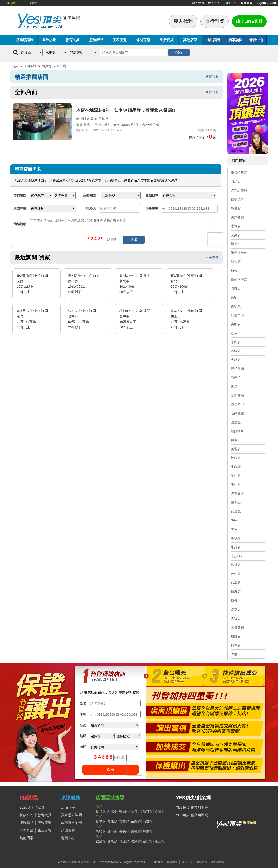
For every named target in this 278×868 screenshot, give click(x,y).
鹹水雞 (236, 538)
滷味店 (236, 458)
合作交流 (187, 862)
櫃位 (234, 271)
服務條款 (202, 862)
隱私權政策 (218, 862)
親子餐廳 (237, 369)
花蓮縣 (124, 841)
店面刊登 (230, 3)
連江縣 (160, 841)
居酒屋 (236, 422)
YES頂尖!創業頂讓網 (192, 815)
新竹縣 (148, 811)
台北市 (100, 811)
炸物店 (236, 351)
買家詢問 (235, 40)
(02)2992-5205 (266, 3)
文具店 (236, 235)
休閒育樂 (143, 40)
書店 (234, 386)
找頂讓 (11, 3)
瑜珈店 (236, 592)
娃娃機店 (237, 431)
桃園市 (124, 811)
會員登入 (214, 3)
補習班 (236, 502)
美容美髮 (120, 40)
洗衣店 (236, 609)
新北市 (112, 811)
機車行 (236, 244)
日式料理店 (239, 280)
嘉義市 (124, 831)
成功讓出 (213, 40)
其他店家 (190, 40)
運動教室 (237, 413)
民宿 (234, 297)
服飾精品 (96, 40)
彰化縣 (112, 821)
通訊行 (236, 378)
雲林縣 (124, 821)
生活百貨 (167, 40)
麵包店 (236, 262)
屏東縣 (148, 831)
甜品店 (236, 181)
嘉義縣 (136, 831)
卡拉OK (237, 556)
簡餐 (234, 600)
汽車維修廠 (239, 190)
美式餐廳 (237, 217)
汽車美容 (237, 493)
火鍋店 (236, 360)
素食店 (236, 226)
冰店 (234, 333)
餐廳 (234, 654)
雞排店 (236, 565)
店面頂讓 (30, 66)
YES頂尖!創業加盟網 (192, 807)
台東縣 (112, 841)
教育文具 (73, 40)
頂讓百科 (68, 830)
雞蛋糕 (236, 511)
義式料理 (237, 404)
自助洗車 (237, 199)
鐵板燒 (236, 306)
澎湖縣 (136, 841)
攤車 (234, 440)
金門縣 (148, 841)
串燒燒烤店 (239, 173)
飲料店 (236, 574)
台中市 (100, 821)
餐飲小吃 (49, 40)
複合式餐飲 (239, 253)
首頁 (15, 66)
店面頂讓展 (25, 40)
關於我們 (158, 862)
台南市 (112, 831)
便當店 (236, 645)
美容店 (236, 618)
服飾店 (236, 636)
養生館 (236, 485)
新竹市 (136, 811)
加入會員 (198, 3)
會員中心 (256, 40)
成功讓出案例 (71, 823)
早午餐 (236, 476)
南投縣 (47, 66)
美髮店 (236, 449)
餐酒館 (236, 208)
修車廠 (236, 583)
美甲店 (236, 324)
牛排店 (236, 547)
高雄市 (100, 831)
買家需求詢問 (71, 815)
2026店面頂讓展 (32, 807)
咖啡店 (236, 288)
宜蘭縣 (100, 841)
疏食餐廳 (237, 627)
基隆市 (160, 811)
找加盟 (33, 3)
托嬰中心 (237, 315)
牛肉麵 (236, 467)
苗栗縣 (136, 821)
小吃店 (236, 342)
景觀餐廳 (237, 395)
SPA (234, 520)
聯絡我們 (172, 862)
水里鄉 (61, 66)
